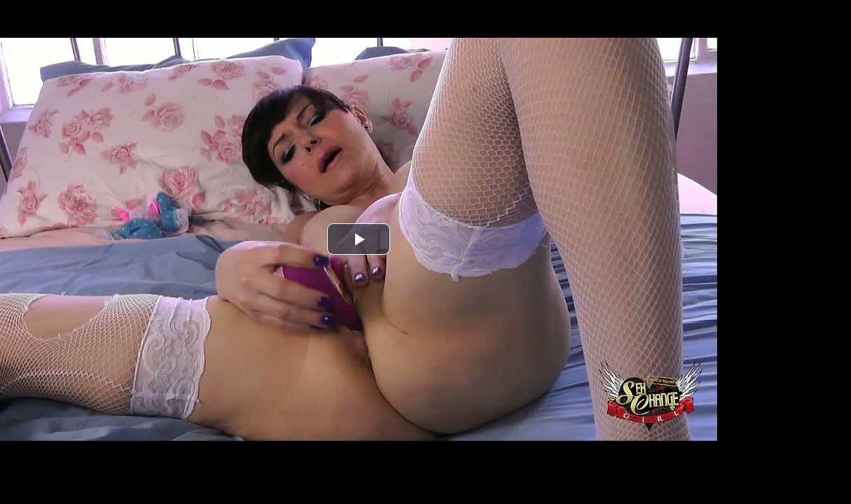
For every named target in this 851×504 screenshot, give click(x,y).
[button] (359, 239)
